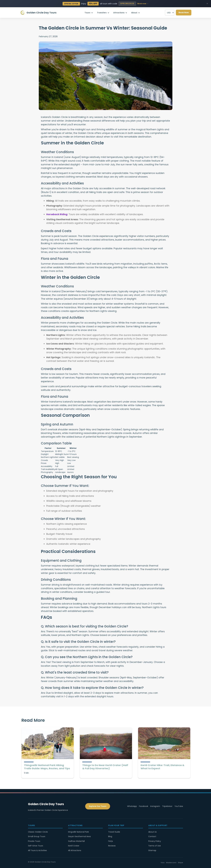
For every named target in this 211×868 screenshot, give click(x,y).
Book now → (143, 4)
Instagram (155, 806)
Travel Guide (114, 832)
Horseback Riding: (57, 214)
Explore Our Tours (98, 806)
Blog (110, 836)
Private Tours (34, 841)
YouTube (179, 806)
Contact (152, 836)
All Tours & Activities (37, 850)
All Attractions (75, 850)
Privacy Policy (155, 841)
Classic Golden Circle (38, 832)
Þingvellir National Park (78, 832)
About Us (152, 832)
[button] (89, 13)
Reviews (112, 846)
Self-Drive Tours (36, 846)
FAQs (111, 841)
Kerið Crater (74, 846)
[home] (38, 13)
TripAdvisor (167, 806)
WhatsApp (132, 806)
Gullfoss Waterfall (76, 841)
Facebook (144, 806)
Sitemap (152, 850)
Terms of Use (155, 846)
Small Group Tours (37, 836)
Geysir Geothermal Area (79, 836)
